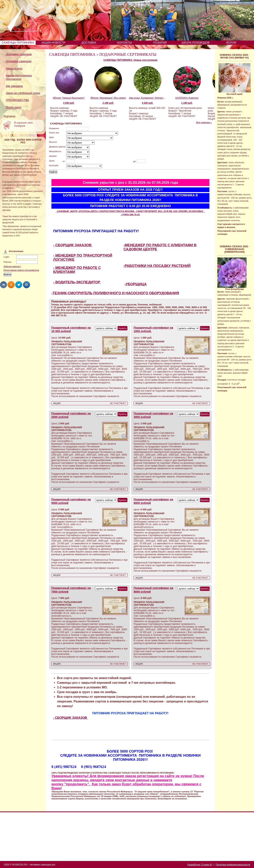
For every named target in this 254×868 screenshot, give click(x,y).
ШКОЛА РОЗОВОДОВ (196, 43)
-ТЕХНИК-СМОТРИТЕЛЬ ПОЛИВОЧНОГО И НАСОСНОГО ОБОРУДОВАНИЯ (115, 293)
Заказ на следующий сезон (23, 93)
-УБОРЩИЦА (136, 284)
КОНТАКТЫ (124, 43)
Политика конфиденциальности (233, 865)
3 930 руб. (69, 103)
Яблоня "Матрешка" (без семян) (108, 98)
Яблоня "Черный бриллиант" (69, 98)
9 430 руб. (147, 103)
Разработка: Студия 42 (200, 865)
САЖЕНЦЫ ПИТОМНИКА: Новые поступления (130, 60)
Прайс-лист (14, 107)
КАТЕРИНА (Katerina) (187, 98)
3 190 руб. (108, 103)
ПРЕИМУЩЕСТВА (17, 100)
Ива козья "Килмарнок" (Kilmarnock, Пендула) (147, 98)
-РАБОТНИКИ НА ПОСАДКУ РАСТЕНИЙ (157, 266)
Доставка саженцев (19, 54)
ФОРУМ (231, 43)
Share (4, 285)
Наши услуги (14, 68)
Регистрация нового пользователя (21, 270)
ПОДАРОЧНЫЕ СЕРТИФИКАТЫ (128, 54)
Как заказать (14, 86)
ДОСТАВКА (89, 43)
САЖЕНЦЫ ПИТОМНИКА (18, 43)
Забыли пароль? (12, 266)
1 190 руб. (187, 103)
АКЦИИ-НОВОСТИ (53, 43)
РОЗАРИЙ (160, 43)
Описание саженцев (19, 61)
